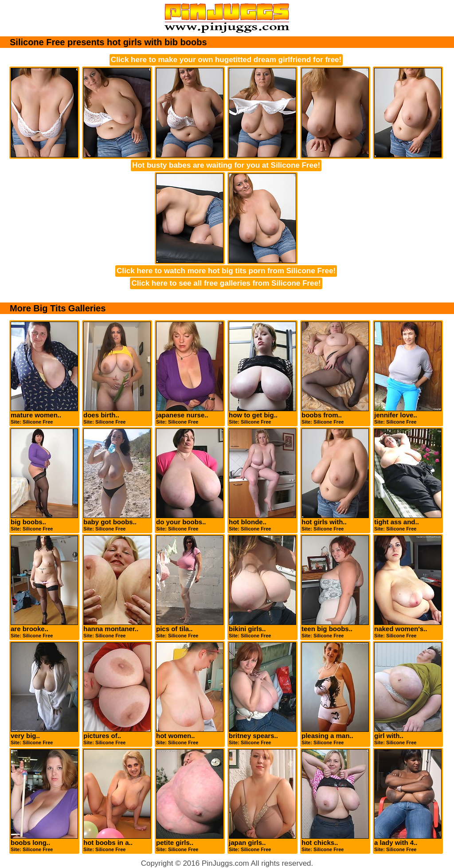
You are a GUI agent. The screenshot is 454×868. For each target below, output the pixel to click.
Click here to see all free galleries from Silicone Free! (226, 283)
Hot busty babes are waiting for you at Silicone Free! (226, 165)
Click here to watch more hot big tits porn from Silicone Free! (226, 271)
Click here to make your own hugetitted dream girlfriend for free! (226, 60)
